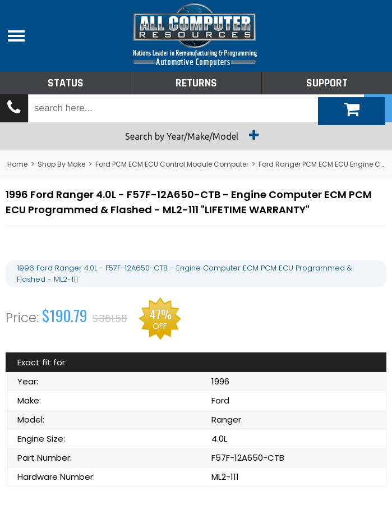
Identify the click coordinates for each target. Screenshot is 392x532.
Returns (196, 83)
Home (17, 164)
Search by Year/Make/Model (196, 135)
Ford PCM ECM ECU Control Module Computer (172, 164)
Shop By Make (61, 164)
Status (66, 83)
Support (327, 83)
